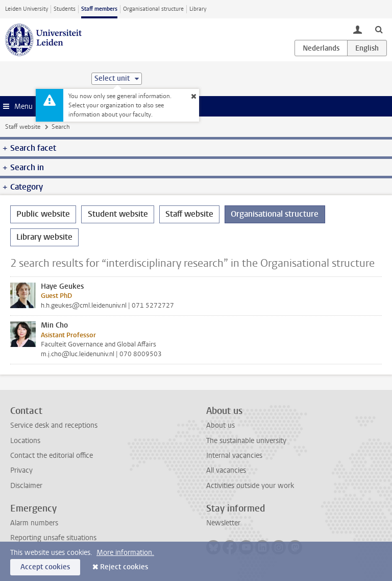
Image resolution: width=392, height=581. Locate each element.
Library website (44, 237)
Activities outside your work (250, 486)
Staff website (23, 127)
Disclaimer (26, 486)
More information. (125, 553)
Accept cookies (45, 567)
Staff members (99, 9)
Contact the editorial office (52, 456)
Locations (25, 441)
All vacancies (226, 470)
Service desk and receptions (54, 425)
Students (65, 9)
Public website (43, 214)
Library (198, 9)
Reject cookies (124, 567)
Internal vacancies (234, 456)
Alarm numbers (34, 523)
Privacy (21, 470)
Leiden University (27, 9)
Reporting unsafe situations (53, 538)
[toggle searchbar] (379, 29)
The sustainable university (246, 441)
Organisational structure (153, 9)
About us (220, 425)
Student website (118, 214)
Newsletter (223, 523)
